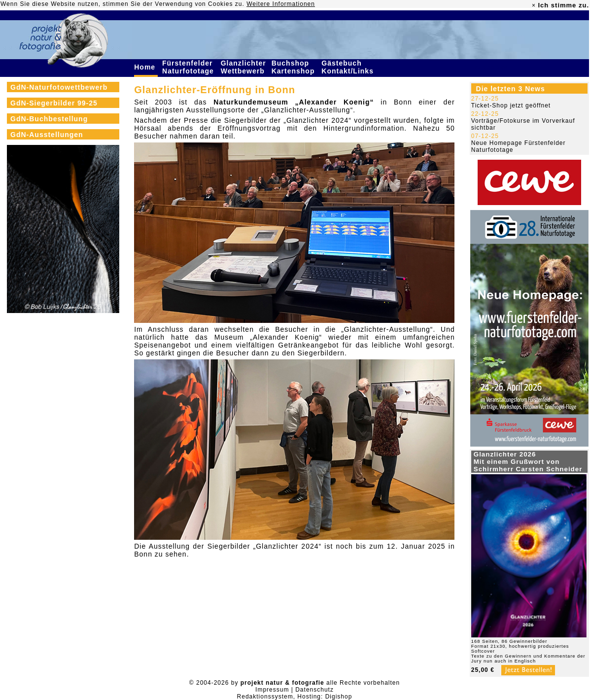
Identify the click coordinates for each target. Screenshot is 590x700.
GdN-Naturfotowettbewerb (59, 87)
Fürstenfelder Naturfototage (189, 67)
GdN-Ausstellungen (47, 135)
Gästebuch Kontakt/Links (348, 67)
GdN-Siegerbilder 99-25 (54, 103)
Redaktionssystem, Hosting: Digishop (295, 697)
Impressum (272, 690)
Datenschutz (314, 690)
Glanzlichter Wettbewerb (244, 67)
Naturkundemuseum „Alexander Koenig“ (294, 102)
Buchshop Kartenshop (295, 67)
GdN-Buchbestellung (49, 119)
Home (146, 67)
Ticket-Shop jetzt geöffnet (511, 105)
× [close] (534, 5)
